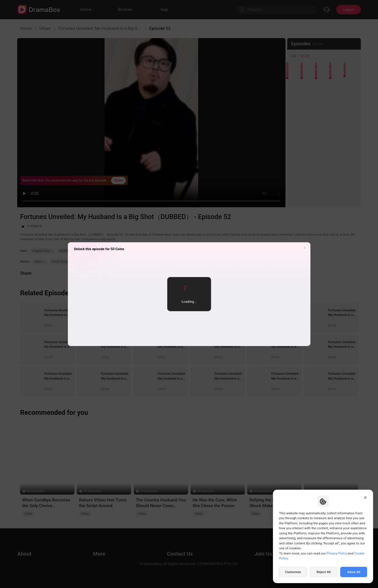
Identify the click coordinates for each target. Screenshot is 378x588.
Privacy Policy (337, 553)
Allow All (354, 572)
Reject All (323, 572)
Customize (293, 572)
